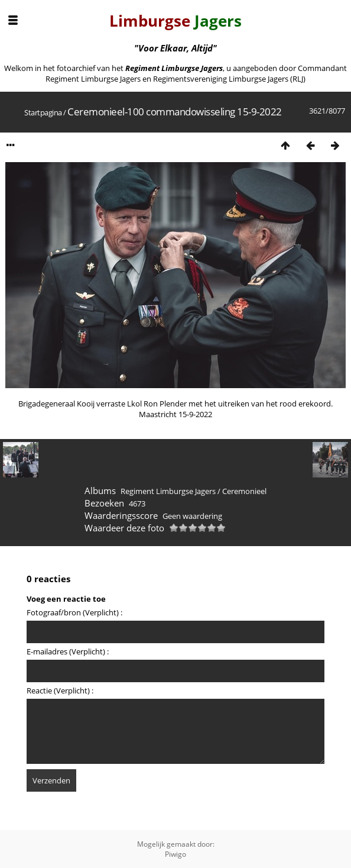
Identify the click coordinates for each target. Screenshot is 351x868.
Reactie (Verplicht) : (60, 690)
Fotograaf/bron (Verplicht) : (74, 612)
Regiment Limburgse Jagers (168, 491)
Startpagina (43, 112)
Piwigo (175, 854)
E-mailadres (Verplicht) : (68, 651)
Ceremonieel (244, 491)
